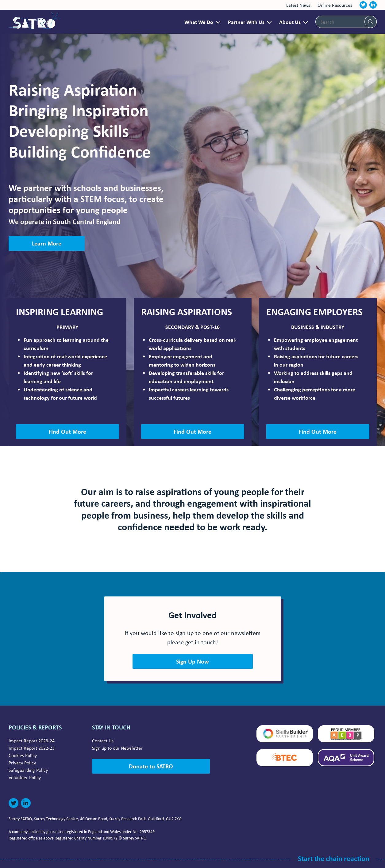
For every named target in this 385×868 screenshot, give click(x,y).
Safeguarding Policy (28, 770)
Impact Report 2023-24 (32, 740)
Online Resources (335, 5)
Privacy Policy (22, 763)
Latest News (299, 5)
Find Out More (67, 431)
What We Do (199, 22)
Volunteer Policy (25, 777)
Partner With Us (246, 22)
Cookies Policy (23, 755)
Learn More (47, 243)
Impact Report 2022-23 (32, 748)
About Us (290, 22)
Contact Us (103, 740)
